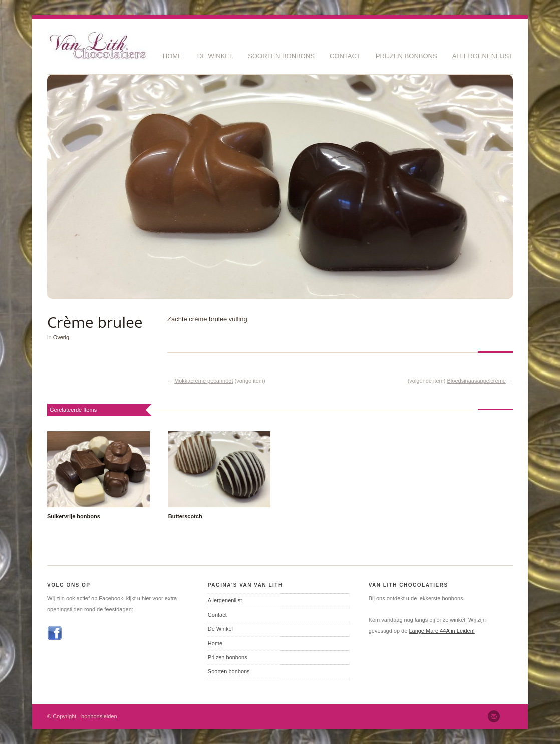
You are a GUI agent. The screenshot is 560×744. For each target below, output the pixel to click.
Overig (61, 337)
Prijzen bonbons (406, 56)
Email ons (494, 716)
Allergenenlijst (483, 56)
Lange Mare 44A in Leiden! (442, 631)
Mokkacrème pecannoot (204, 381)
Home (173, 56)
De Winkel (215, 56)
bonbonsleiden (99, 716)
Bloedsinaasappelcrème (477, 381)
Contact (345, 56)
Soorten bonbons (281, 56)
